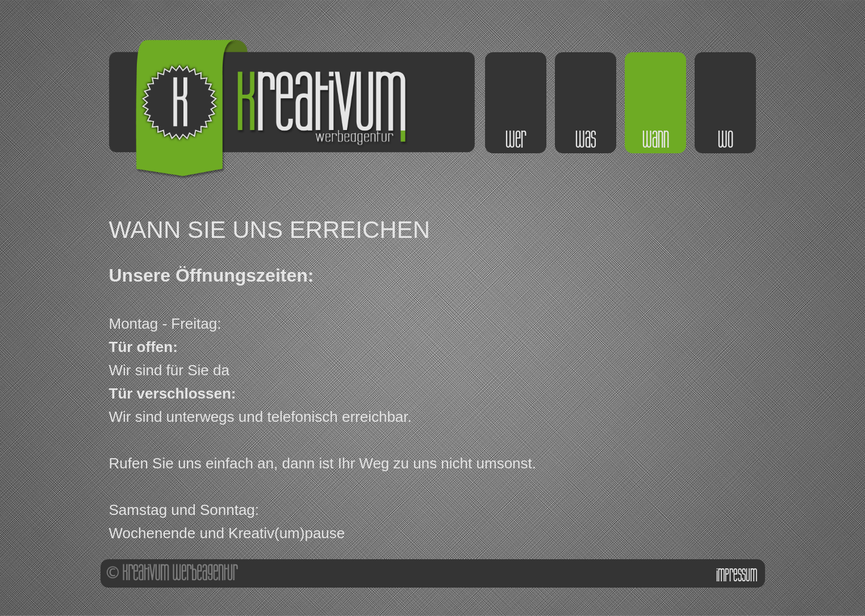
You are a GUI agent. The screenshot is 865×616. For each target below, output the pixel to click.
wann (656, 140)
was (586, 140)
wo (726, 140)
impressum (737, 575)
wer (516, 140)
